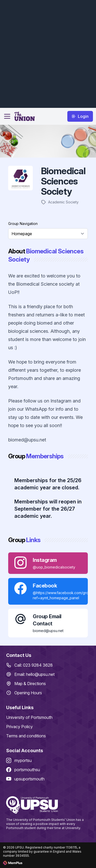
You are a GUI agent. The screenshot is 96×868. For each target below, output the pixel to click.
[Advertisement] (48, 53)
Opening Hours (28, 693)
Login (80, 116)
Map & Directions (30, 684)
